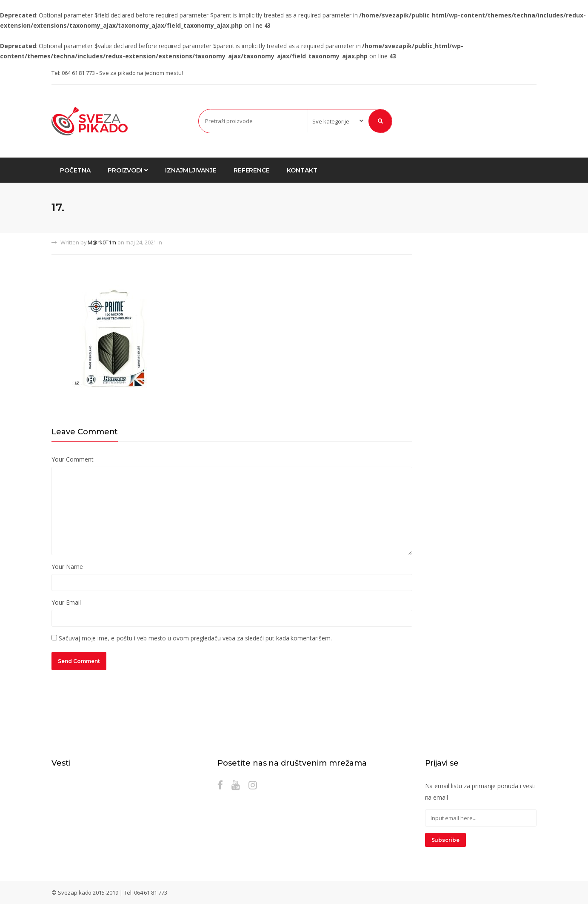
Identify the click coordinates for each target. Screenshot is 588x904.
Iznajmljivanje (191, 170)
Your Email (66, 602)
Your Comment (72, 459)
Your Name (67, 567)
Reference (252, 170)
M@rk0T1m (102, 242)
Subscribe (446, 840)
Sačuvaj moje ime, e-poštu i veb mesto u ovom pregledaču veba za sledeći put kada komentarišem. (195, 638)
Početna (75, 170)
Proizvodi (128, 170)
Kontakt (302, 170)
